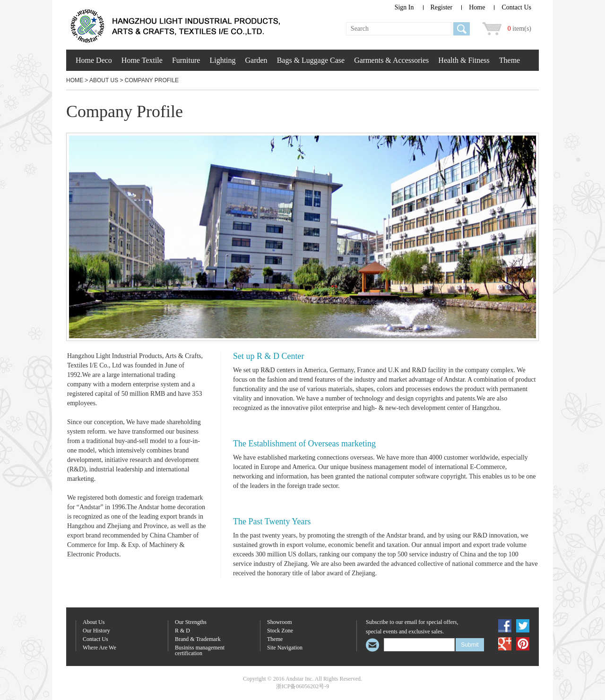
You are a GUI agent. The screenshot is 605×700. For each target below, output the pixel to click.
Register (442, 7)
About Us (104, 80)
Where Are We (99, 648)
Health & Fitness (464, 60)
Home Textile (142, 60)
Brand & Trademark (198, 639)
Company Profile (152, 80)
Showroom (280, 622)
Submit (470, 645)
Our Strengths (191, 622)
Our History (96, 631)
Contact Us (516, 7)
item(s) (519, 29)
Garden (256, 60)
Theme (510, 60)
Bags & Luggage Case (311, 60)
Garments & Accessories (391, 60)
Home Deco (94, 60)
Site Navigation (285, 648)
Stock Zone (280, 631)
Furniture (186, 60)
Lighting (222, 60)
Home (477, 7)
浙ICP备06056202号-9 (303, 686)
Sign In (404, 7)
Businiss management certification (200, 651)
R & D (182, 631)
